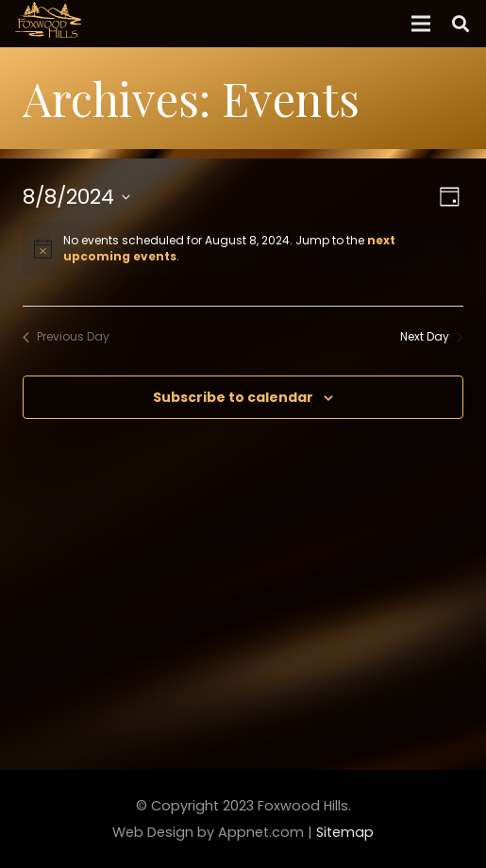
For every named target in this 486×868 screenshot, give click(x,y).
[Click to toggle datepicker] (76, 197)
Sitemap (345, 832)
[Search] (461, 24)
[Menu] (421, 24)
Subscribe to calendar (233, 397)
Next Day (432, 337)
